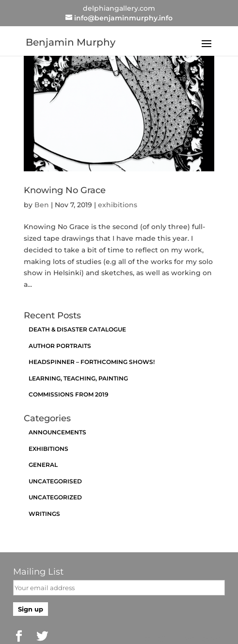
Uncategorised (55, 481)
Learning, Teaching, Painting (78, 378)
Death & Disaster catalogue (77, 329)
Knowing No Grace (65, 190)
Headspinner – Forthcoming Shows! (92, 362)
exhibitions (118, 205)
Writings (44, 514)
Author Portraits (60, 346)
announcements (57, 432)
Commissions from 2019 (69, 394)
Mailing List (38, 572)
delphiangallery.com (119, 8)
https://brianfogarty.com (182, 639)
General (43, 465)
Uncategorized (55, 497)
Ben (42, 205)
